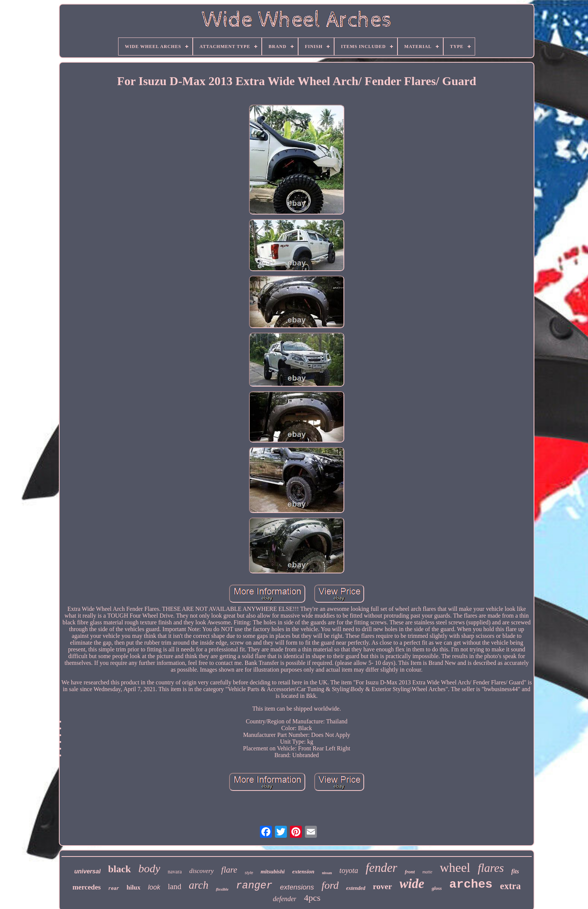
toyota (349, 870)
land (174, 886)
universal (87, 871)
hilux (134, 887)
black (119, 869)
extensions (297, 887)
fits (515, 871)
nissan (327, 873)
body (149, 868)
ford (330, 885)
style (249, 873)
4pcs (312, 898)
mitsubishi (273, 871)
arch (199, 885)
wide (412, 884)
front (410, 872)
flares (491, 868)
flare (229, 870)
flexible (222, 889)
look (154, 887)
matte (427, 872)
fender (381, 868)
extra (510, 886)
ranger (254, 886)
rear (114, 889)
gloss (437, 888)
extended (356, 888)
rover (382, 886)
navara (175, 872)
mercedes (87, 887)
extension (303, 871)
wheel (455, 868)
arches (471, 884)
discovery (202, 871)
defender (285, 899)
